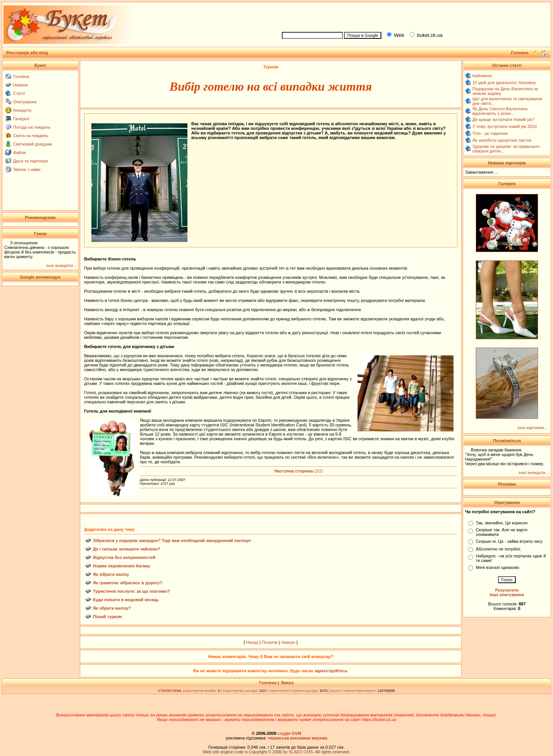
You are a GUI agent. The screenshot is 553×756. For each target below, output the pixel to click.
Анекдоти (22, 110)
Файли (19, 153)
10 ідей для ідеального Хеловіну (504, 83)
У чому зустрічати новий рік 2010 (505, 126)
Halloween (482, 76)
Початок (269, 642)
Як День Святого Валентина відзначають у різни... (500, 111)
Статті (19, 93)
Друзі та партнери (31, 161)
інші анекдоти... (61, 265)
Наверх (288, 642)
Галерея (21, 119)
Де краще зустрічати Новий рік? (503, 119)
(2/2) (298, 471)
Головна (21, 76)
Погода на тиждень (32, 127)
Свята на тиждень (31, 136)
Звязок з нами (27, 169)
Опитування (25, 102)
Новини (20, 85)
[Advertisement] (413, 16)
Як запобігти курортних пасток (502, 140)
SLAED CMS (301, 752)
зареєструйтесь (331, 671)
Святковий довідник (32, 144)
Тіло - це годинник (490, 133)
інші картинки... (532, 428)
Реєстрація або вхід (27, 53)
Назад (252, 642)
